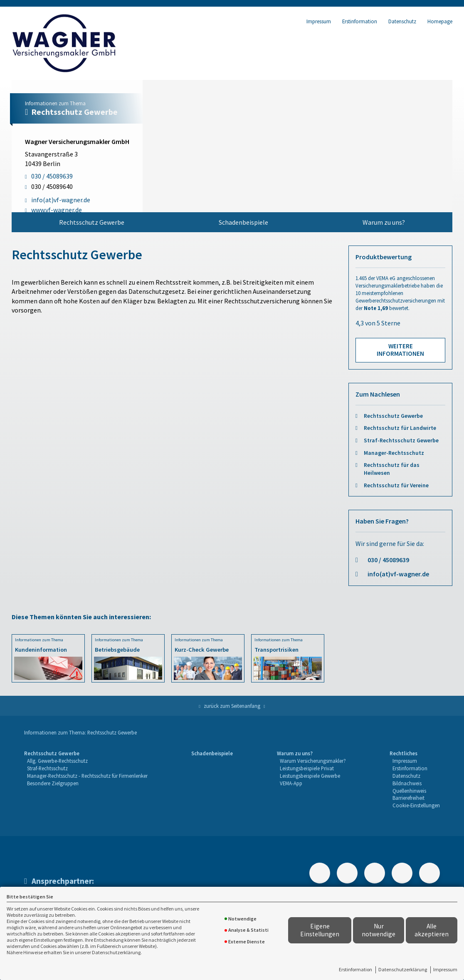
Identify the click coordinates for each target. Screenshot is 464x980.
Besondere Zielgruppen (53, 783)
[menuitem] (91, 222)
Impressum (445, 969)
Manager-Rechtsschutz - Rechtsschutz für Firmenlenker (87, 776)
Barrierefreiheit (408, 798)
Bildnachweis (407, 783)
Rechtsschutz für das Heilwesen (392, 469)
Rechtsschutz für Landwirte (400, 428)
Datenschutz (402, 21)
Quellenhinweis (409, 791)
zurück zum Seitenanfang (232, 706)
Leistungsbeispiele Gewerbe (310, 776)
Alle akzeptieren (432, 930)
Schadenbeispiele (243, 222)
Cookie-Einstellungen (416, 805)
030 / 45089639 (388, 560)
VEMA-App (291, 783)
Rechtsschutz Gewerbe (92, 222)
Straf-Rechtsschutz (47, 768)
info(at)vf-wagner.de (398, 574)
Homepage (440, 21)
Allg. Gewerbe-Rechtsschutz (57, 761)
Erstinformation (355, 969)
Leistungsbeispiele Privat (307, 768)
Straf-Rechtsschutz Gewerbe (401, 440)
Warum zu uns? (384, 222)
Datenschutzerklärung (403, 969)
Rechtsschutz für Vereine (396, 485)
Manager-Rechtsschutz (394, 453)
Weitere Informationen (400, 350)
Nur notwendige (379, 930)
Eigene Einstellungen (320, 930)
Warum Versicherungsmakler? (313, 761)
